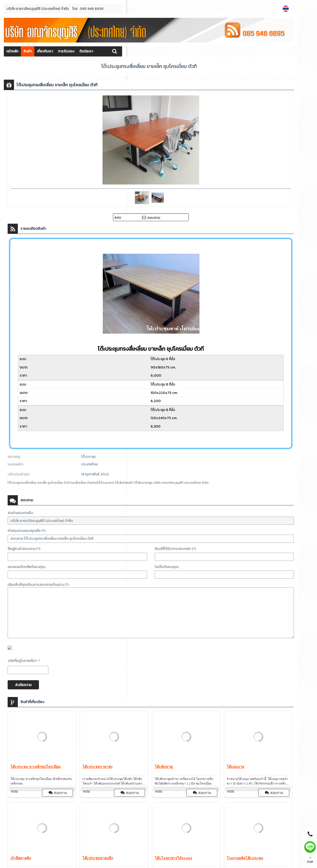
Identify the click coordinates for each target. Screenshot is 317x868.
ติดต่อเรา (86, 51)
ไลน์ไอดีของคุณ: (167, 567)
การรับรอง (66, 51)
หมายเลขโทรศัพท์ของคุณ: (27, 567)
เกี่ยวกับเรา (45, 51)
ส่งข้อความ (23, 685)
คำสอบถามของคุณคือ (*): (27, 531)
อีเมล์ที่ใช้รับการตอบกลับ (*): (176, 549)
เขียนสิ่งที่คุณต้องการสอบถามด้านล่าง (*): (38, 585)
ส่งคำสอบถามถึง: (21, 513)
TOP (310, 860)
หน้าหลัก (12, 51)
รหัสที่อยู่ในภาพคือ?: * (24, 661)
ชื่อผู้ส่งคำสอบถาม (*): (24, 549)
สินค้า (28, 51)
